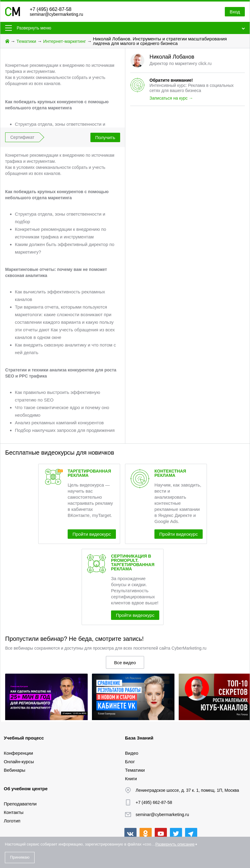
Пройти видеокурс (92, 534)
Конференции (19, 753)
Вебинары (15, 770)
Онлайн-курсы (19, 762)
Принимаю (20, 857)
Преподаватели (20, 804)
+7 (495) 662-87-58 (51, 9)
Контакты (14, 812)
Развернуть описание (175, 844)
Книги (131, 779)
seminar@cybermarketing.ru (56, 14)
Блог (130, 762)
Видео (132, 753)
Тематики (26, 41)
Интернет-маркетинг (64, 41)
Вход (235, 12)
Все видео (125, 663)
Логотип (12, 821)
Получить (105, 137)
